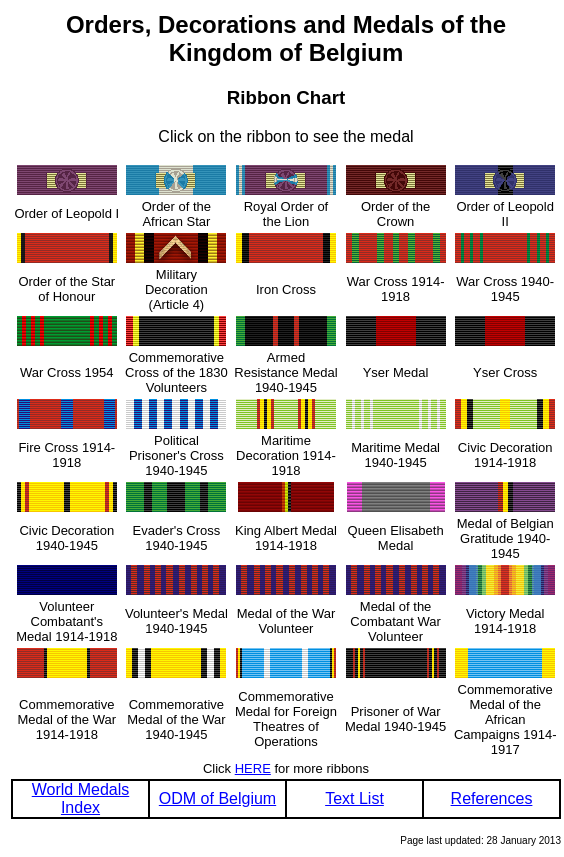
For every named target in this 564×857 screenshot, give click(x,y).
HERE (253, 768)
